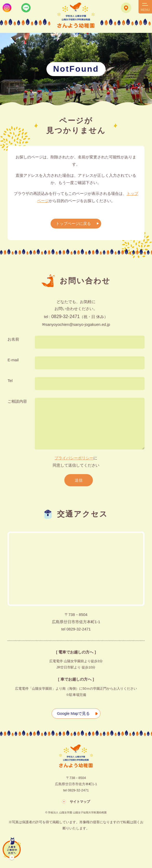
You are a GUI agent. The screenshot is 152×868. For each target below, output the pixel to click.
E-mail (13, 360)
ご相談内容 (17, 401)
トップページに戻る (73, 223)
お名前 (13, 339)
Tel (10, 381)
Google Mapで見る (74, 713)
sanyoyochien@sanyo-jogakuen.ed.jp (78, 324)
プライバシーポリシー (74, 458)
